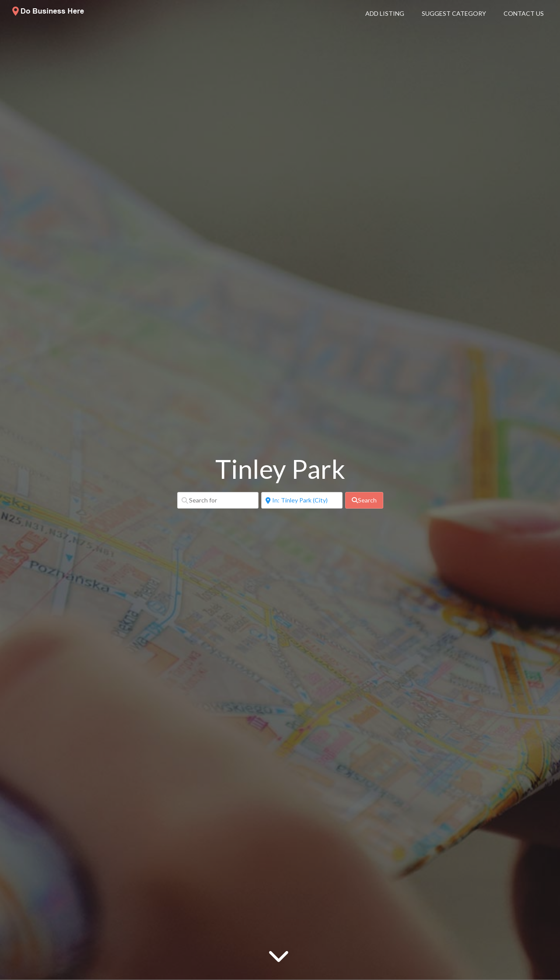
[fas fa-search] (364, 500)
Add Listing (385, 13)
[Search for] (218, 500)
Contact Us (524, 13)
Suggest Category (454, 13)
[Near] (302, 500)
